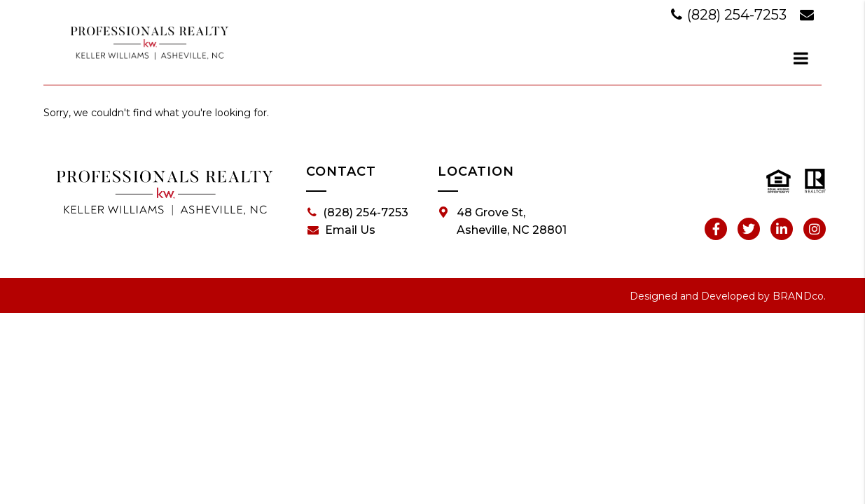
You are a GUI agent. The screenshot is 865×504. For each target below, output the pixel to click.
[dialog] (801, 58)
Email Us (341, 230)
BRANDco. (799, 296)
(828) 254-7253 (731, 15)
